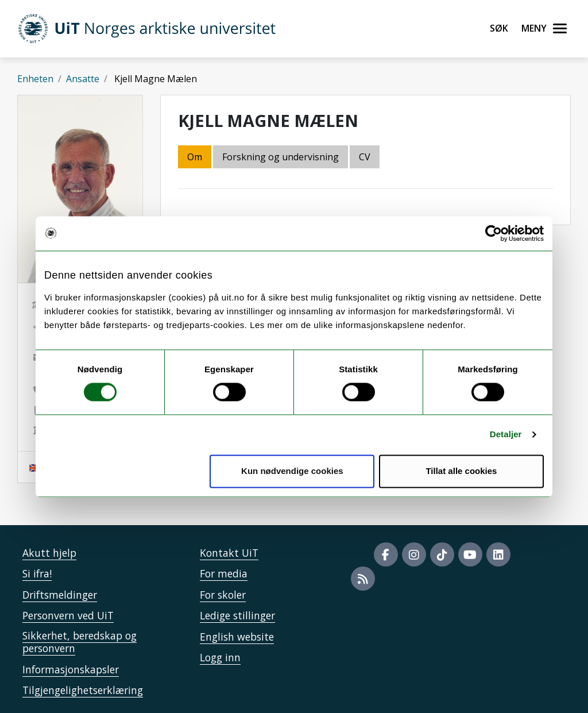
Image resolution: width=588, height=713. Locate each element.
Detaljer (506, 435)
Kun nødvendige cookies (292, 471)
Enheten (35, 79)
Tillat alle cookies (461, 471)
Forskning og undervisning (281, 157)
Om (195, 157)
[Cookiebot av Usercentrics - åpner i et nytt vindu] (494, 233)
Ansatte (83, 79)
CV (365, 157)
